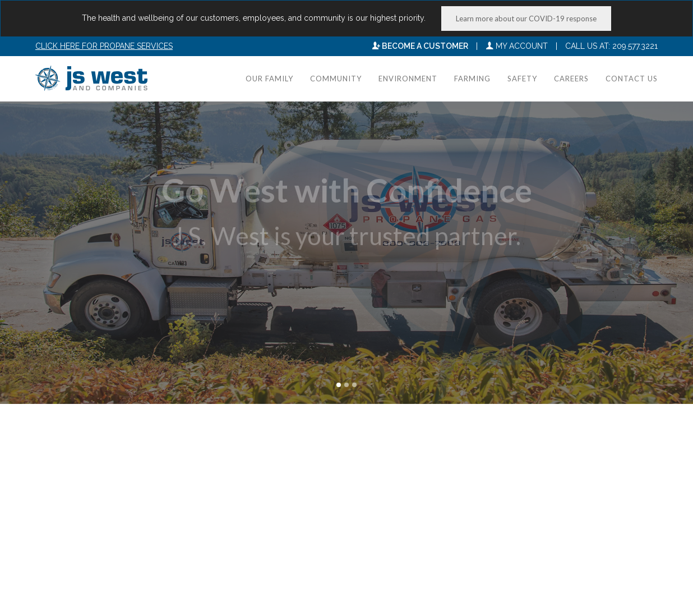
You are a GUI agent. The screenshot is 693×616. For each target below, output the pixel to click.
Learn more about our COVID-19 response (526, 19)
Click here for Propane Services (104, 46)
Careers (571, 79)
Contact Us (632, 79)
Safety (522, 79)
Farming (472, 79)
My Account (517, 46)
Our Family (269, 79)
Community (336, 79)
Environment (408, 79)
